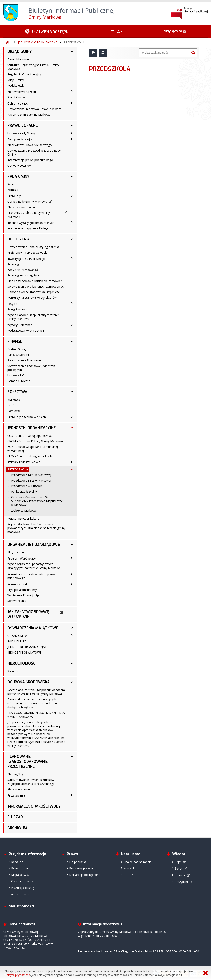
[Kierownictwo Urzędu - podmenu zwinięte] (72, 91)
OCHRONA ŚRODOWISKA (29, 682)
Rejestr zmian (20, 868)
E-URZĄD (15, 817)
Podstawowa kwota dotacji (26, 330)
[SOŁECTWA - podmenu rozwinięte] (72, 392)
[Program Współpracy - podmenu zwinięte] (72, 558)
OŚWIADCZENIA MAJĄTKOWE (33, 628)
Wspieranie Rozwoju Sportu (26, 595)
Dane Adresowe (18, 59)
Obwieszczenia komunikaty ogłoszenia (33, 247)
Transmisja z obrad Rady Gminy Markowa (29, 215)
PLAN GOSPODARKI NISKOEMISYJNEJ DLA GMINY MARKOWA (36, 715)
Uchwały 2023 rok (19, 165)
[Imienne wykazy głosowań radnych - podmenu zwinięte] (72, 222)
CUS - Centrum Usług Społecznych (30, 436)
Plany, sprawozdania (21, 207)
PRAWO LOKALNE (23, 125)
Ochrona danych (18, 103)
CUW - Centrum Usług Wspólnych (30, 456)
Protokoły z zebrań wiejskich (27, 417)
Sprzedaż (13, 671)
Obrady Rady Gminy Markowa (27, 201)
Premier (180, 875)
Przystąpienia (16, 795)
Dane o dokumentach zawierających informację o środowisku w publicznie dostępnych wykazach (32, 703)
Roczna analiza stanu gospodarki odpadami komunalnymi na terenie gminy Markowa (36, 692)
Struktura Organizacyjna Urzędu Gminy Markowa (33, 67)
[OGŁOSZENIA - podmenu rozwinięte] (72, 239)
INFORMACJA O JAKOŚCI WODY (34, 806)
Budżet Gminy (17, 349)
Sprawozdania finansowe (24, 360)
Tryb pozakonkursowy (22, 590)
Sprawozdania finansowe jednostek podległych (31, 368)
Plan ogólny (15, 774)
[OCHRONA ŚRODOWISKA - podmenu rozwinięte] (72, 682)
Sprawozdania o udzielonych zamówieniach (36, 286)
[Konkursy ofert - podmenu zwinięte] (72, 584)
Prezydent (181, 882)
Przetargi (13, 264)
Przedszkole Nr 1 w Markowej (31, 475)
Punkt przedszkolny (24, 492)
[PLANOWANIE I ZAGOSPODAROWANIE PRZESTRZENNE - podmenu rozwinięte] (72, 757)
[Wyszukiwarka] (165, 53)
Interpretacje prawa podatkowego (30, 160)
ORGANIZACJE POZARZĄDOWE (34, 545)
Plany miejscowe (19, 789)
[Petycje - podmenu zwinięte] (72, 303)
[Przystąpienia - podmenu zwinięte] (72, 795)
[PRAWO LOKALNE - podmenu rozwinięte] (72, 125)
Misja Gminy (16, 80)
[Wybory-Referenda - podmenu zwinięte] (72, 325)
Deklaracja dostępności (85, 875)
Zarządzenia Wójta (20, 139)
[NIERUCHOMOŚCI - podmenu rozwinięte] (72, 663)
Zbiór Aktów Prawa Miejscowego (30, 145)
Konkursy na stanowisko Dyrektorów (32, 298)
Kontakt (129, 868)
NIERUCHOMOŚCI (22, 663)
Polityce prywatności (18, 975)
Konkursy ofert (17, 584)
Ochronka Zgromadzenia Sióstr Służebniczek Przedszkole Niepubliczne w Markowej (37, 501)
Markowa (14, 400)
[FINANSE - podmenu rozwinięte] (72, 341)
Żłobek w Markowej (24, 510)
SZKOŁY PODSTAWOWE (24, 462)
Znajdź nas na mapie (138, 862)
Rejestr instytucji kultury (23, 518)
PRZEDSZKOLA (74, 42)
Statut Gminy (16, 97)
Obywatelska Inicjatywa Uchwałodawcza (34, 109)
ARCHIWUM (17, 828)
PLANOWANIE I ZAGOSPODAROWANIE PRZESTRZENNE (28, 762)
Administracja (20, 894)
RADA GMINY (18, 176)
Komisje (13, 190)
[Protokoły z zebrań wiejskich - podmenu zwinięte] (72, 417)
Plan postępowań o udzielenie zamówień (35, 281)
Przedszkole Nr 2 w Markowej (31, 480)
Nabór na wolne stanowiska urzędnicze (34, 292)
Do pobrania (78, 862)
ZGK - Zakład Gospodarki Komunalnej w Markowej (33, 449)
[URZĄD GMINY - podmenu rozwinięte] (72, 52)
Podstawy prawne (81, 868)
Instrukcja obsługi (23, 888)
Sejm (178, 862)
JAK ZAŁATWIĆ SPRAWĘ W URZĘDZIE (28, 614)
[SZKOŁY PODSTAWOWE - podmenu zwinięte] (72, 462)
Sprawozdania (17, 601)
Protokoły (14, 196)
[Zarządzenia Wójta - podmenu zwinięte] (72, 139)
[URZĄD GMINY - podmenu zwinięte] (72, 635)
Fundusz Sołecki (18, 355)
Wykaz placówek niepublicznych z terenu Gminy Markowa (34, 317)
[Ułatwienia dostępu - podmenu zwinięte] (47, 31)
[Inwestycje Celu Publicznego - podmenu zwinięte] (72, 258)
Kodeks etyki (16, 85)
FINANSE (15, 341)
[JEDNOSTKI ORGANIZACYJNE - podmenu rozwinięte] (72, 428)
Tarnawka (14, 411)
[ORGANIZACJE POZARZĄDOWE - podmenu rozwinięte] (72, 545)
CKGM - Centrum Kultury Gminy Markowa (35, 441)
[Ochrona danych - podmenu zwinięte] (72, 103)
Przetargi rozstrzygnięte (23, 275)
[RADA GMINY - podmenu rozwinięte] (72, 176)
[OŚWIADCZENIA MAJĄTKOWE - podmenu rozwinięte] (72, 628)
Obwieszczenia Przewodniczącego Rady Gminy (34, 152)
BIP (126, 875)
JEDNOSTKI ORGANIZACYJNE (38, 42)
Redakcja (17, 862)
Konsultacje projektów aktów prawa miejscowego (32, 576)
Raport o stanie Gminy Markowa (29, 114)
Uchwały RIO (16, 375)
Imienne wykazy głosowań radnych (31, 223)
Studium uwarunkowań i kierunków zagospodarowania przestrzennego (31, 782)
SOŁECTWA (17, 392)
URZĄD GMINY (20, 52)
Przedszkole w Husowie (27, 486)
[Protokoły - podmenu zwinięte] (72, 196)
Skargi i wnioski (18, 309)
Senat (179, 868)
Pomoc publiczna (19, 381)
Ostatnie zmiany (22, 881)
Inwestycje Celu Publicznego (26, 259)
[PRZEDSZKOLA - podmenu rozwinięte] (72, 469)
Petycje (12, 304)
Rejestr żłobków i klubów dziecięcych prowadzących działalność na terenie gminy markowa (36, 528)
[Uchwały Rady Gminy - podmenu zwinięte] (72, 133)
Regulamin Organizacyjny (24, 74)
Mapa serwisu (20, 875)
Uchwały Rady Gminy (21, 133)
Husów (12, 405)
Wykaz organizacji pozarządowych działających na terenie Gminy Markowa (34, 566)
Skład (11, 184)
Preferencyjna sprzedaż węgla (27, 253)
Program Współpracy (22, 558)
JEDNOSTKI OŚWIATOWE (24, 652)
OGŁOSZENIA (19, 239)
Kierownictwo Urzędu (22, 92)
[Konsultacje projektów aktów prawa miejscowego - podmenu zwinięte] (72, 574)
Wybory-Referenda (20, 325)
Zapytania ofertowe (21, 270)
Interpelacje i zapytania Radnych (29, 228)
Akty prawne (16, 552)
